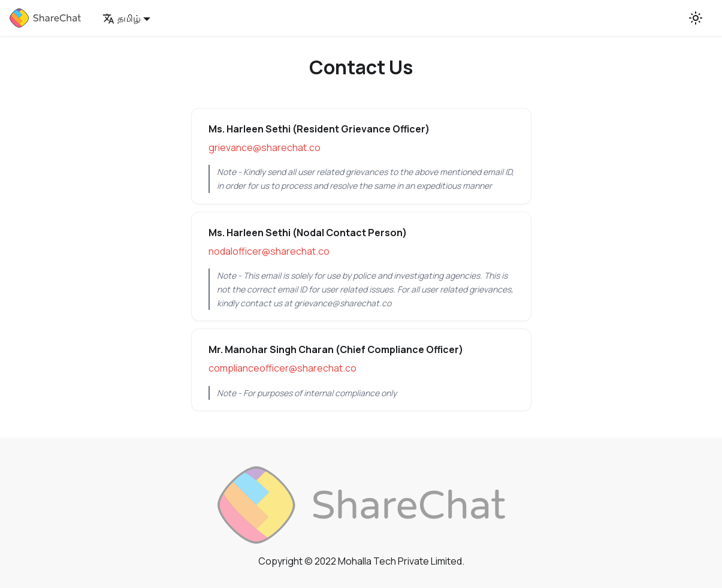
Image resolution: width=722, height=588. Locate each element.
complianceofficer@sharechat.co (283, 368)
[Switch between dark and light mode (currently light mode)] (696, 18)
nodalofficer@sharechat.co (269, 251)
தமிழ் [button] (122, 18)
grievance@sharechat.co (265, 147)
